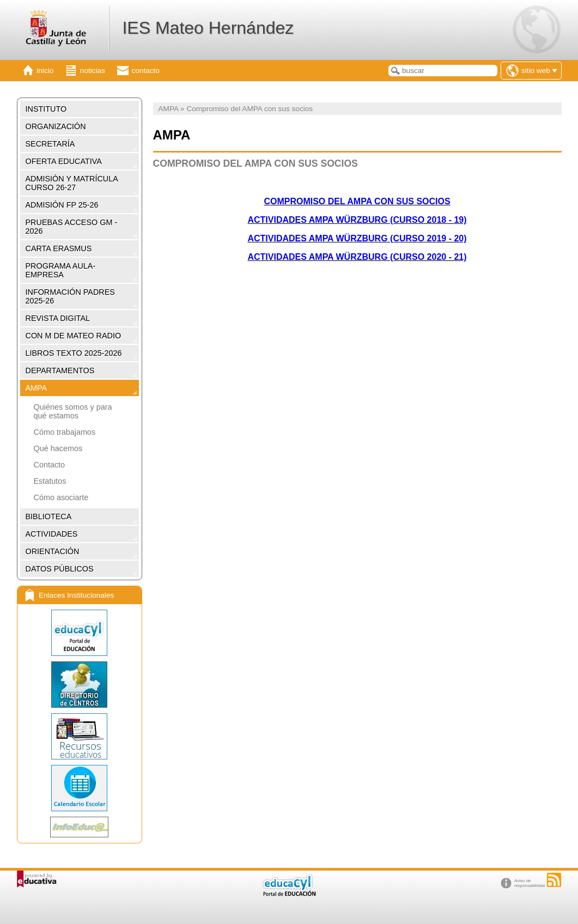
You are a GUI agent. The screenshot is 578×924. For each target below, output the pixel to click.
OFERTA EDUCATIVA (64, 161)
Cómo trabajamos (65, 432)
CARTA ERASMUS (59, 248)
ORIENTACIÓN (53, 551)
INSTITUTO (46, 109)
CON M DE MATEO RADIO (74, 336)
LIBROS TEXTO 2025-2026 (74, 353)
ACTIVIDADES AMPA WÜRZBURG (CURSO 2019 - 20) (357, 238)
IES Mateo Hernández (208, 28)
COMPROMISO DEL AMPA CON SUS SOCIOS (357, 201)
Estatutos (50, 481)
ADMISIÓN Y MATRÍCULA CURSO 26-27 (72, 183)
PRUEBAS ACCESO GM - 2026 (72, 227)
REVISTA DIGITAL (58, 318)
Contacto (50, 465)
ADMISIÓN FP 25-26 (62, 205)
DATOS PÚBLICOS (60, 569)
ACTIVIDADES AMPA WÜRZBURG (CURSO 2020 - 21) (357, 257)
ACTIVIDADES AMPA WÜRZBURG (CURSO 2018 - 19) (357, 220)
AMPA (36, 388)
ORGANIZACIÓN (56, 126)
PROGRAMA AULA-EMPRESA (61, 270)
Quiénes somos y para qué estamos (73, 411)
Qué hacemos (58, 448)
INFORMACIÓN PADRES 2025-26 (70, 296)
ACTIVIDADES (52, 534)
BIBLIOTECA (49, 516)
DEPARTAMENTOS (60, 370)
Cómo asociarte (61, 497)
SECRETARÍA (50, 144)
